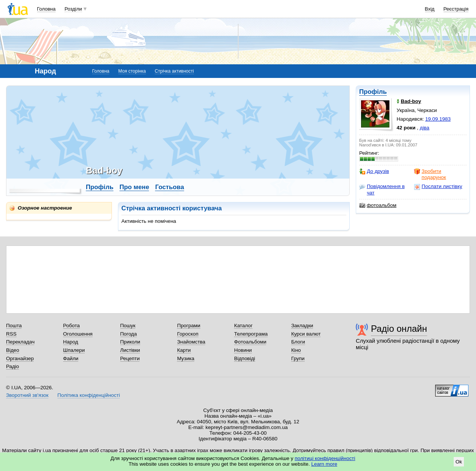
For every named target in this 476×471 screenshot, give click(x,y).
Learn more (324, 464)
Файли (71, 358)
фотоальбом (378, 205)
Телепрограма (251, 334)
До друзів (374, 171)
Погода (129, 334)
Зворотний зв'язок (27, 395)
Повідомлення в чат (382, 189)
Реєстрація (456, 9)
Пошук (128, 326)
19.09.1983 (438, 119)
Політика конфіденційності (89, 395)
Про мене (134, 187)
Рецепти (130, 358)
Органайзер (20, 358)
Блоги (298, 342)
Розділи (73, 9)
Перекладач (20, 342)
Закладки (302, 326)
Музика (185, 358)
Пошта (14, 326)
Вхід (430, 9)
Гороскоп (188, 334)
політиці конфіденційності (325, 458)
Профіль (373, 92)
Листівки (130, 350)
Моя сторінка (132, 71)
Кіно (296, 350)
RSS (11, 334)
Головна (46, 9)
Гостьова (169, 187)
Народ (71, 342)
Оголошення (78, 334)
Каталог (243, 326)
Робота (71, 326)
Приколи (130, 342)
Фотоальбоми (250, 342)
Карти (184, 350)
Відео (13, 350)
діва (424, 128)
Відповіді (245, 358)
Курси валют (306, 334)
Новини (243, 350)
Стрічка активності (174, 71)
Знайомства (191, 342)
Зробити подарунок (430, 174)
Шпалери (74, 350)
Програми (188, 326)
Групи (298, 358)
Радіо (12, 366)
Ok (459, 462)
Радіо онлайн (399, 329)
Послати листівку (438, 187)
